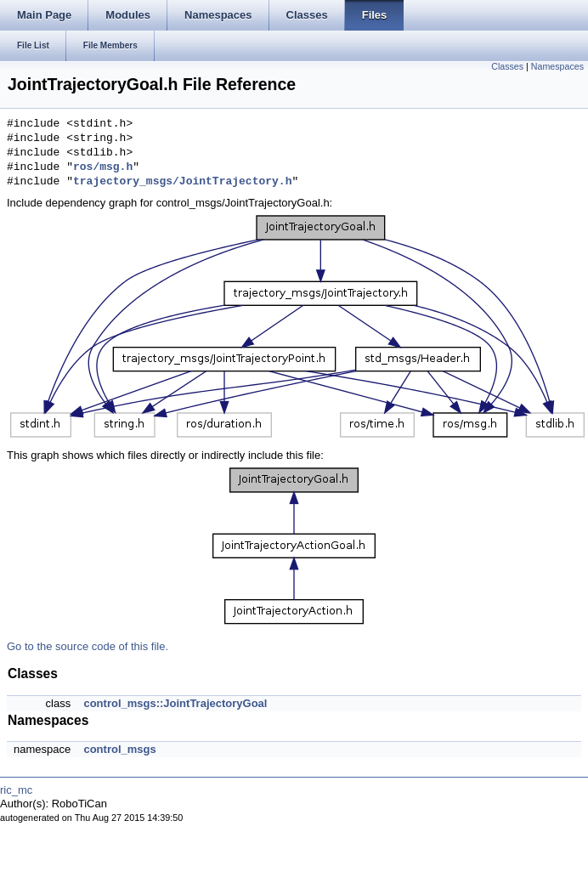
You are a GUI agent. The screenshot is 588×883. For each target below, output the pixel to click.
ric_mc (16, 790)
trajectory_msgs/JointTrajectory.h (182, 182)
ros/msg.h (103, 167)
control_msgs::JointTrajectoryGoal (175, 703)
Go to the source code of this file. (88, 646)
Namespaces (557, 66)
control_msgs (119, 749)
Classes (507, 66)
